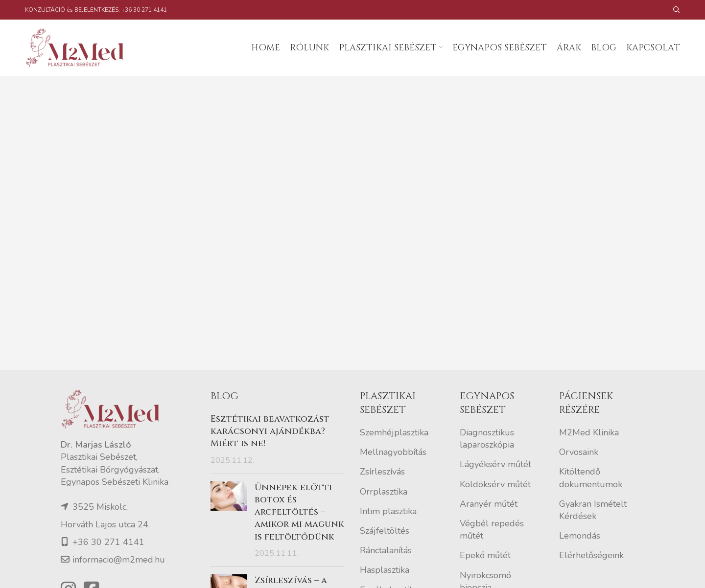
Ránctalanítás (386, 550)
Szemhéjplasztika (394, 432)
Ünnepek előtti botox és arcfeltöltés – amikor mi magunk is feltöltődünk (299, 512)
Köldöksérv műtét (495, 484)
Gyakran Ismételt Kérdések (593, 510)
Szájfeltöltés (385, 531)
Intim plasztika (388, 511)
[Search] (677, 10)
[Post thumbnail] (229, 520)
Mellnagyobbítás (393, 452)
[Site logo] (79, 47)
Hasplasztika (385, 570)
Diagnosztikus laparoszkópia (487, 439)
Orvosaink (579, 452)
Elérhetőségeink (591, 555)
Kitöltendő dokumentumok (591, 478)
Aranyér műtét (489, 504)
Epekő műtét (485, 555)
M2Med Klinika (589, 432)
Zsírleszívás (382, 472)
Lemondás (580, 536)
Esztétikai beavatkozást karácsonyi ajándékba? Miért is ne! (270, 431)
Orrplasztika (384, 492)
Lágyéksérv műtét (495, 464)
